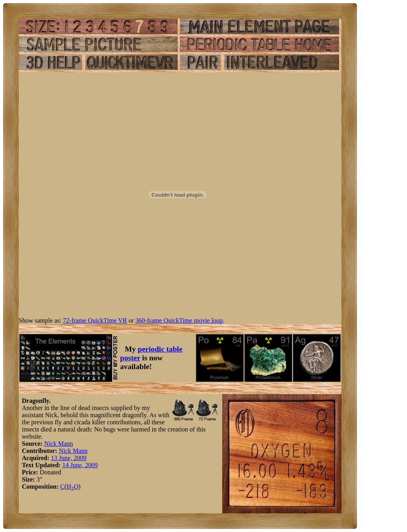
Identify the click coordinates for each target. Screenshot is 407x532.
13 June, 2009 (69, 458)
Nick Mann (58, 444)
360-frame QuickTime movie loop (179, 320)
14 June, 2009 (80, 465)
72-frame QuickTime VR (95, 320)
